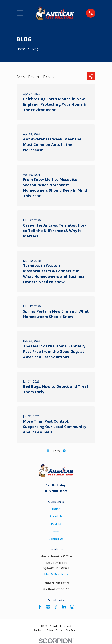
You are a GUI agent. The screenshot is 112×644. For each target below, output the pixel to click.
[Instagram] (72, 607)
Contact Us (56, 539)
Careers (56, 531)
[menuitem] (38, 630)
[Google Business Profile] (48, 607)
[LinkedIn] (64, 607)
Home (56, 509)
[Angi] (56, 607)
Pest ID (56, 524)
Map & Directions (56, 574)
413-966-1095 (56, 491)
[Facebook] (40, 607)
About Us (56, 516)
